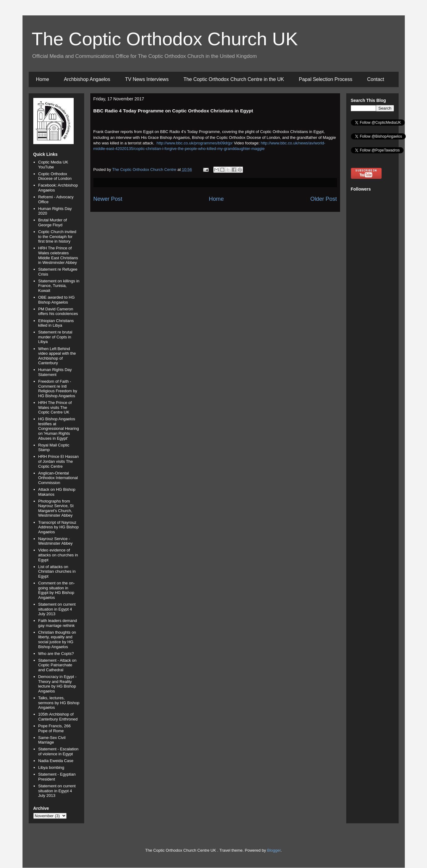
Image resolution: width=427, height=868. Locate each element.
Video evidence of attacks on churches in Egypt (58, 555)
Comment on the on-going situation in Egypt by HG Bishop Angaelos (57, 590)
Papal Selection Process (325, 79)
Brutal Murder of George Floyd (53, 222)
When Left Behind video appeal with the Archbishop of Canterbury (57, 356)
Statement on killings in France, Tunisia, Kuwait (59, 286)
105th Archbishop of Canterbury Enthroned (58, 717)
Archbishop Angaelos (87, 79)
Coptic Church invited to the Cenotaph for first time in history (57, 236)
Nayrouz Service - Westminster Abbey (55, 541)
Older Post (324, 199)
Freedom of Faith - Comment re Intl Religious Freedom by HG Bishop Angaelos (58, 389)
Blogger (274, 850)
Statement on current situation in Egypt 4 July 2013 (57, 609)
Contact (376, 79)
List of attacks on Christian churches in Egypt (57, 571)
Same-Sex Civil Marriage (52, 740)
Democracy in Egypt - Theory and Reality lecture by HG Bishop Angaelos (57, 684)
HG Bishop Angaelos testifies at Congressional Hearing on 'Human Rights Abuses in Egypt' (59, 428)
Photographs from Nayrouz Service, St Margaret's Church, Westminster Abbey (56, 508)
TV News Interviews (147, 79)
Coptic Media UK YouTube (53, 165)
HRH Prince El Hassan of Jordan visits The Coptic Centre (59, 461)
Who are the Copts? (56, 654)
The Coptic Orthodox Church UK (165, 39)
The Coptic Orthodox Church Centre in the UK (234, 79)
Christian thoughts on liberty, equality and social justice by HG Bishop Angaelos (57, 640)
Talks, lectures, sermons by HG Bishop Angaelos (59, 703)
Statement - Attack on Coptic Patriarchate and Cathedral (57, 665)
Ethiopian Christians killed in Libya (56, 323)
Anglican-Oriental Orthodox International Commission (58, 478)
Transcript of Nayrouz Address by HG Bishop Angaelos (59, 527)
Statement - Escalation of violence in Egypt (58, 751)
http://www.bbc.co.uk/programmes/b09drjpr (195, 143)
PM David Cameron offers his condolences (58, 311)
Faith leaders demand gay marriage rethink (58, 623)
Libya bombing (51, 767)
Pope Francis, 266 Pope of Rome (55, 728)
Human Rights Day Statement (55, 372)
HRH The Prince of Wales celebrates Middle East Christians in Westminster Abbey (58, 255)
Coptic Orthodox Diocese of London (55, 176)
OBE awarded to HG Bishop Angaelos (57, 300)
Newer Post (108, 199)
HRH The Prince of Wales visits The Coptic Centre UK (55, 407)
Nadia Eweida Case (56, 761)
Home (43, 79)
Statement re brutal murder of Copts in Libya (55, 337)
